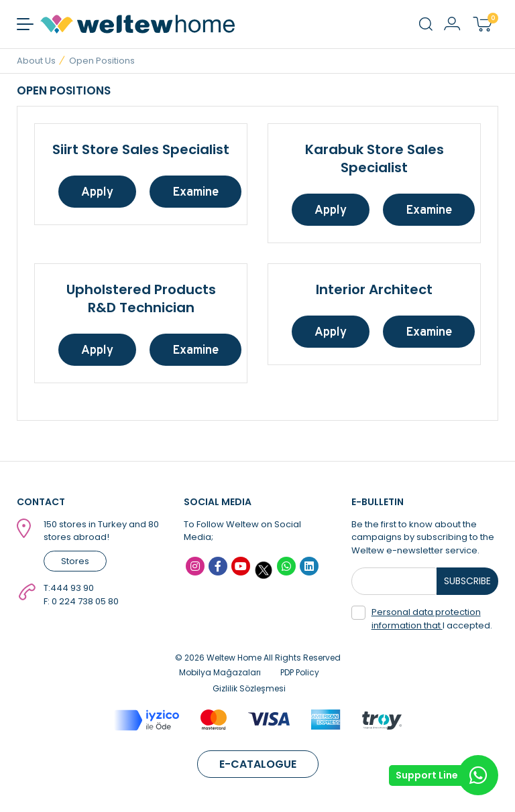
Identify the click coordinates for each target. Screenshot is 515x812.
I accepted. (422, 619)
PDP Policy (300, 672)
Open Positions (102, 61)
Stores (75, 561)
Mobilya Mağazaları (220, 672)
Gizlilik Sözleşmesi (249, 688)
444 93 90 (72, 588)
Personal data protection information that (426, 619)
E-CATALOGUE (258, 764)
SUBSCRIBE (467, 581)
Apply (97, 191)
